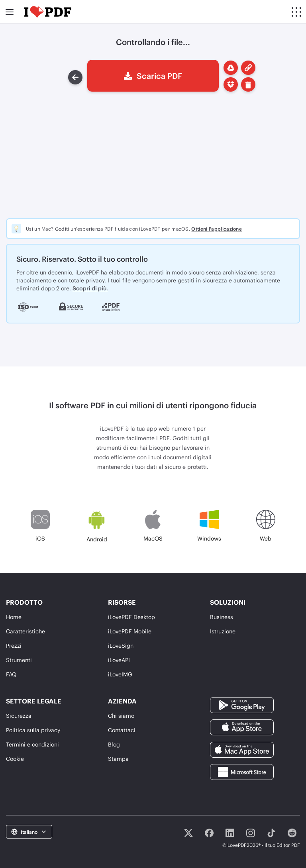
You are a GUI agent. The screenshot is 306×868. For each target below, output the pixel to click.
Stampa (118, 759)
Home (14, 617)
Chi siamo (121, 716)
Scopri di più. (90, 288)
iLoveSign (121, 646)
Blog (114, 744)
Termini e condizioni (32, 744)
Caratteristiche (25, 631)
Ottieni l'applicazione (217, 229)
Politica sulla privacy (33, 730)
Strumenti (19, 660)
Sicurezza (19, 716)
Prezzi (14, 646)
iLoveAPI (119, 660)
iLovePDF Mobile (130, 631)
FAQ (11, 674)
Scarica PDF (153, 76)
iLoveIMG (120, 674)
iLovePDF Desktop (131, 617)
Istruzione (223, 631)
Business (222, 617)
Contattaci (122, 730)
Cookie (15, 759)
